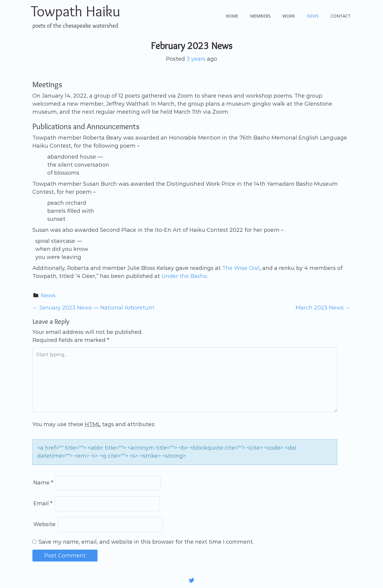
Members (260, 16)
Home (232, 16)
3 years (196, 59)
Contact (341, 16)
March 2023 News (323, 308)
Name (43, 483)
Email (43, 503)
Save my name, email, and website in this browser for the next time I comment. (146, 542)
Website (44, 524)
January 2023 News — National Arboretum (93, 308)
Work (289, 16)
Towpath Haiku (76, 11)
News (313, 16)
